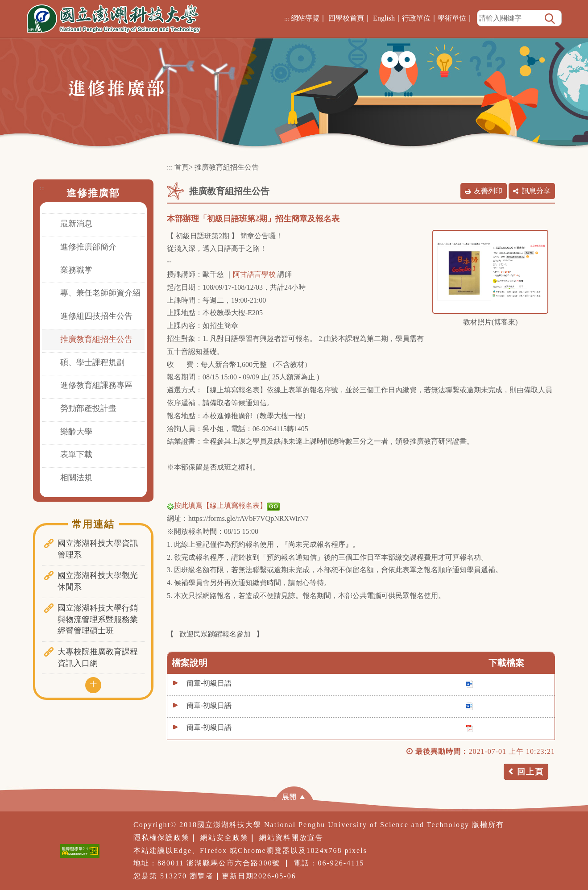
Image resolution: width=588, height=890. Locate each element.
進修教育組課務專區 (96, 385)
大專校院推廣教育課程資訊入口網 (98, 657)
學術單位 (452, 18)
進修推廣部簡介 (88, 247)
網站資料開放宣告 (291, 838)
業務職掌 (76, 270)
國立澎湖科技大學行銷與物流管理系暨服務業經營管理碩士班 (98, 619)
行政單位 (416, 18)
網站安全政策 (224, 838)
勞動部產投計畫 (88, 408)
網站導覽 (305, 18)
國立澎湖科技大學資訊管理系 (98, 549)
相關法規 (76, 478)
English (384, 18)
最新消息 (76, 224)
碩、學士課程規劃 (92, 362)
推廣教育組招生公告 (96, 339)
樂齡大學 (76, 432)
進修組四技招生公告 (96, 316)
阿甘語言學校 (254, 274)
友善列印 (488, 191)
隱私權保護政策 (161, 838)
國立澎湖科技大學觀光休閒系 (98, 581)
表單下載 (76, 454)
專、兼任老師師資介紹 (100, 293)
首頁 (182, 167)
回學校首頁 (346, 18)
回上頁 (530, 772)
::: (287, 19)
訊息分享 (536, 191)
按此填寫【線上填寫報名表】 (223, 505)
